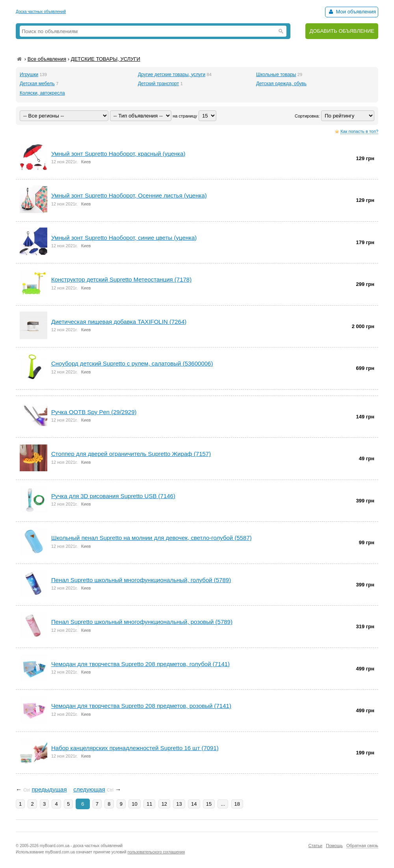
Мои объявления (352, 12)
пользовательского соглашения (156, 852)
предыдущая (49, 789)
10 (134, 804)
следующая (89, 789)
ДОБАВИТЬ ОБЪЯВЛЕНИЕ (342, 31)
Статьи (315, 846)
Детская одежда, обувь (281, 84)
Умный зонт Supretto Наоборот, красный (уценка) (118, 154)
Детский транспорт (158, 84)
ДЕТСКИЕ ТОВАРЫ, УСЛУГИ (106, 59)
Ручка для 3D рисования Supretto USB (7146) (113, 496)
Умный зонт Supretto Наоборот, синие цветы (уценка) (124, 238)
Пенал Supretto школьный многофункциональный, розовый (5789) (142, 622)
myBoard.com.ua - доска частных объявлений (81, 846)
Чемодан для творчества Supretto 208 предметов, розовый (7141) (141, 706)
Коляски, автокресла (42, 93)
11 (149, 804)
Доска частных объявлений (41, 12)
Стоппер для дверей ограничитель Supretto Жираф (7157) (131, 454)
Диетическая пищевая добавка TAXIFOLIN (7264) (119, 322)
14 (194, 804)
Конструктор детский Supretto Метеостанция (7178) (121, 279)
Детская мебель (37, 84)
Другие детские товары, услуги (172, 75)
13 (179, 804)
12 (164, 804)
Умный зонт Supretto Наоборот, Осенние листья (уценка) (129, 195)
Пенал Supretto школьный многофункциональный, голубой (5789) (141, 580)
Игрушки (29, 75)
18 (237, 804)
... (223, 804)
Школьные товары (276, 75)
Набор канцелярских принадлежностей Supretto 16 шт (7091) (135, 748)
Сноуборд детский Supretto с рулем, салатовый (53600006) (132, 363)
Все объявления (47, 59)
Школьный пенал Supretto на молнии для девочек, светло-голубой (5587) (151, 538)
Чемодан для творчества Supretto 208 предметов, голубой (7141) (140, 664)
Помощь (334, 846)
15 (209, 804)
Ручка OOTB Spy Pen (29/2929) (94, 412)
